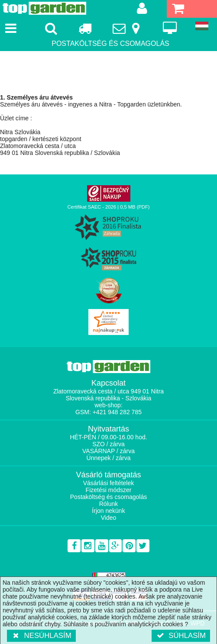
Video (109, 518)
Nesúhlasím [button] (41, 636)
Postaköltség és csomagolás (108, 497)
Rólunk (109, 504)
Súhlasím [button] (181, 636)
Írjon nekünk (108, 511)
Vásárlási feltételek (109, 483)
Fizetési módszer (109, 490)
